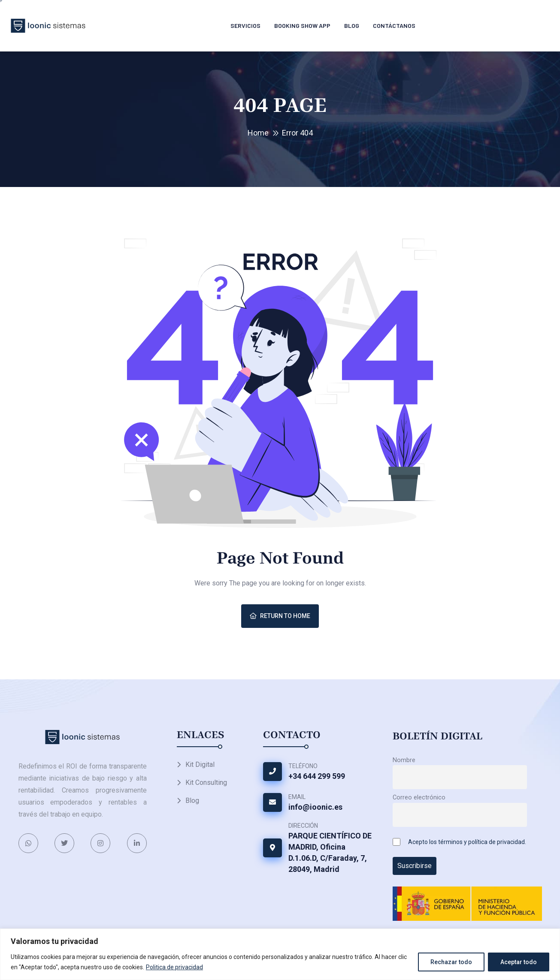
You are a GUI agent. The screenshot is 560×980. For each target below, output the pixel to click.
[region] (280, 954)
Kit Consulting (206, 782)
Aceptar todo (519, 962)
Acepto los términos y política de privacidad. (467, 842)
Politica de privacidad (174, 967)
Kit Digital (200, 764)
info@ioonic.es (315, 807)
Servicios (245, 26)
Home (258, 133)
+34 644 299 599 (317, 776)
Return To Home (280, 616)
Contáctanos (394, 26)
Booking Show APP (302, 26)
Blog (352, 26)
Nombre (404, 760)
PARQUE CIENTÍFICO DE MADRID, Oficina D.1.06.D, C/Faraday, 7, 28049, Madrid (330, 852)
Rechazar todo (451, 962)
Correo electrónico (419, 798)
